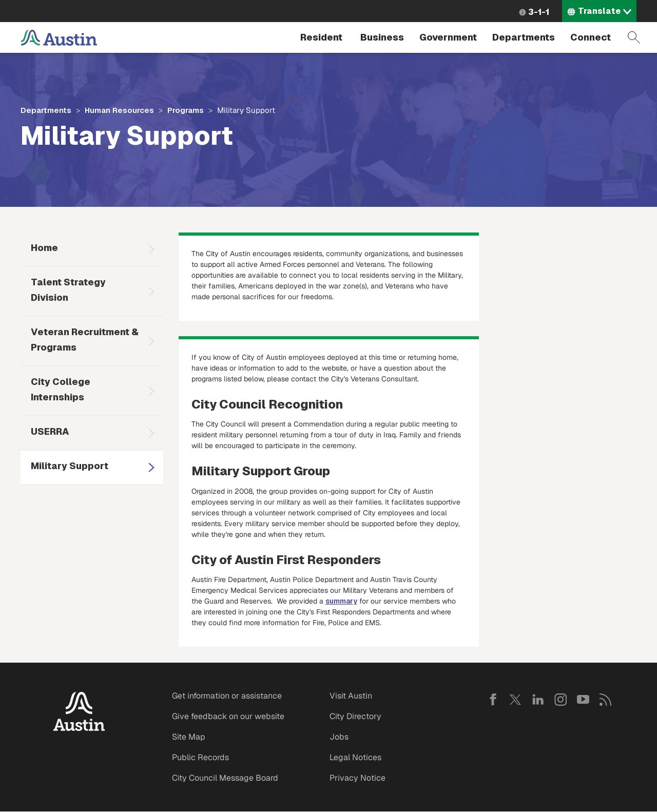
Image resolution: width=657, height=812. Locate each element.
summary (341, 601)
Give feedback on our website (228, 716)
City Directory (355, 716)
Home (44, 248)
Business (382, 37)
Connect (591, 37)
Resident (321, 37)
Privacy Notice (358, 778)
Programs (186, 110)
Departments (524, 37)
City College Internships (61, 389)
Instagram (561, 700)
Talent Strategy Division (68, 290)
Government (448, 37)
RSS (606, 700)
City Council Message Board (225, 778)
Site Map (189, 737)
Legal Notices (355, 757)
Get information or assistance (227, 696)
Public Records (200, 757)
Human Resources (119, 110)
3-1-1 (539, 12)
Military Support (70, 466)
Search (634, 37)
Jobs (339, 737)
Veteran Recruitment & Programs (85, 340)
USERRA (50, 431)
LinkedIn (538, 700)
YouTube (583, 700)
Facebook (493, 700)
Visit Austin (351, 696)
